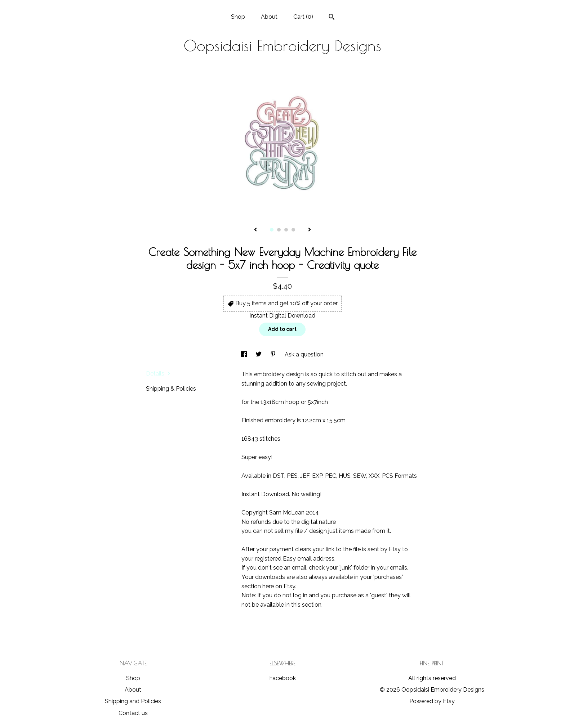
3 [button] (286, 230)
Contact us (133, 713)
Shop (238, 17)
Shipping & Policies (171, 389)
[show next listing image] (310, 230)
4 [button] (293, 230)
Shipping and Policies (133, 701)
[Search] (332, 18)
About (269, 17)
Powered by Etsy (432, 701)
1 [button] (272, 230)
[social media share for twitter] (259, 354)
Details (158, 374)
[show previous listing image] (255, 230)
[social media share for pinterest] (274, 354)
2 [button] (279, 230)
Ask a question (304, 354)
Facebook (282, 678)
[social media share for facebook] (245, 354)
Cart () (303, 17)
